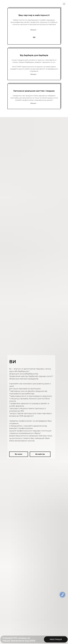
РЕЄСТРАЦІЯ (56, 639)
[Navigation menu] (64, 4)
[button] (19, 454)
